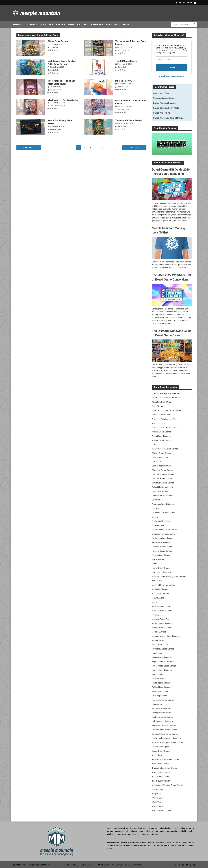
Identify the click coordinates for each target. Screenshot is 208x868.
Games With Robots (162, 113)
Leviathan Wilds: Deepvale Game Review (131, 102)
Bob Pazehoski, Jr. (58, 106)
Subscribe (86, 865)
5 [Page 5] (84, 147)
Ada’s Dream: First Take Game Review (63, 100)
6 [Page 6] (90, 147)
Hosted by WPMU (134, 865)
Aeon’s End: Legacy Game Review (60, 122)
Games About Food (161, 93)
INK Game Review (124, 81)
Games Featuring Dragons (164, 103)
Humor (60, 25)
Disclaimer (117, 865)
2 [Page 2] (67, 147)
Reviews (17, 25)
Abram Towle (123, 87)
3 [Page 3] (73, 147)
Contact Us (112, 25)
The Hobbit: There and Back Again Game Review (61, 82)
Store (126, 25)
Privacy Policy (101, 865)
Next (133, 147)
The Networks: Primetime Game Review (131, 43)
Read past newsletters (172, 76)
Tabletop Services (92, 25)
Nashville (73, 25)
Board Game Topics (164, 87)
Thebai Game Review (58, 41)
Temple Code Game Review (128, 120)
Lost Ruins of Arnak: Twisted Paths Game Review (62, 62)
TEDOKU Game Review (126, 61)
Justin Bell (54, 47)
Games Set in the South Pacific (166, 108)
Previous (30, 147)
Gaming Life (45, 25)
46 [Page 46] (102, 147)
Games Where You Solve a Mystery (168, 118)
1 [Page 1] (61, 147)
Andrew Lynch (123, 50)
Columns (30, 25)
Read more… (183, 221)
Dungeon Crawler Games (164, 98)
